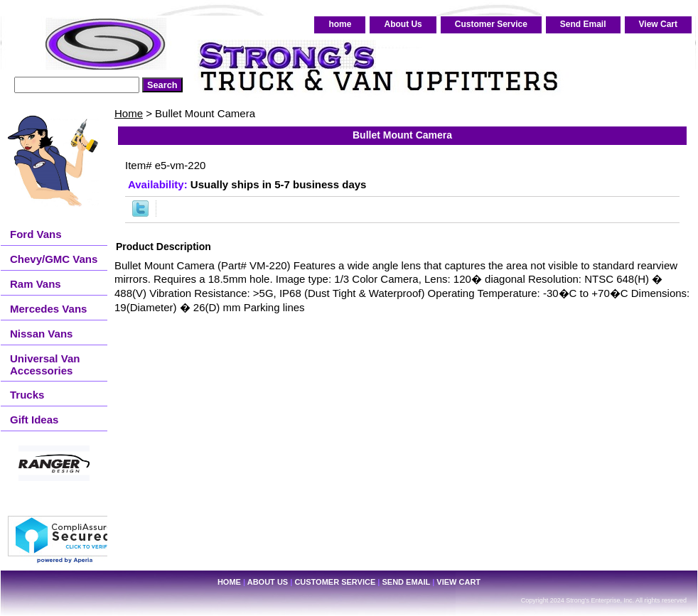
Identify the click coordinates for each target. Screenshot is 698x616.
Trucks (27, 395)
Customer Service (491, 24)
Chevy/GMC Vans (54, 259)
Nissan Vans (41, 334)
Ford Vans (36, 234)
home (340, 24)
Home (129, 113)
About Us (403, 24)
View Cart (658, 24)
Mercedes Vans (48, 309)
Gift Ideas (34, 420)
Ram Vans (36, 284)
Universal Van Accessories (45, 364)
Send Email (583, 24)
